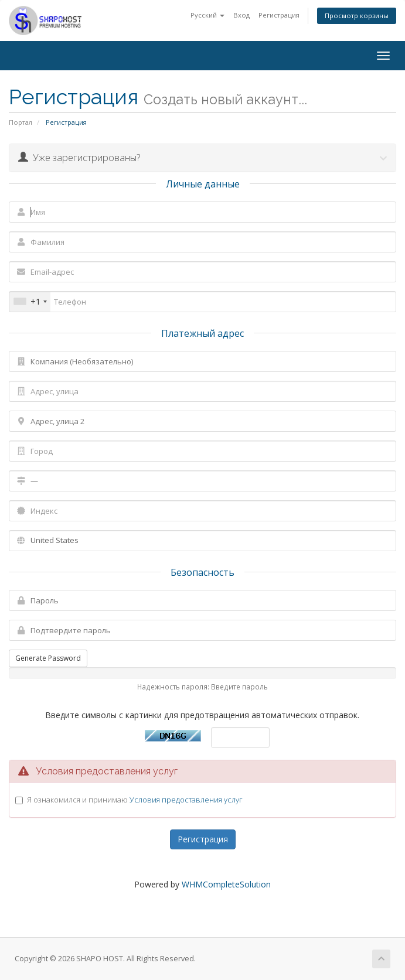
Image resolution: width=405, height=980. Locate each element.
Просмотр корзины (357, 16)
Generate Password (48, 658)
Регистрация (279, 15)
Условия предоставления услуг (186, 800)
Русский (207, 15)
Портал (21, 122)
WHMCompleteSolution (226, 884)
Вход (241, 15)
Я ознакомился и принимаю (135, 800)
